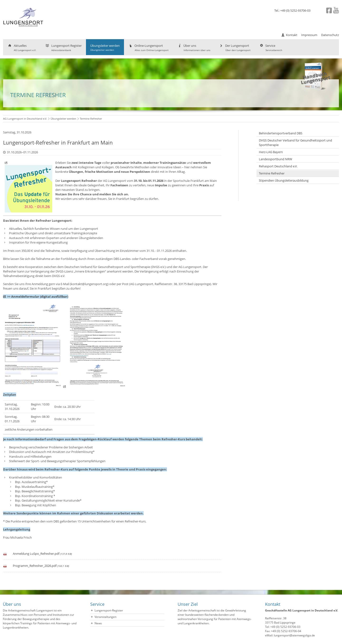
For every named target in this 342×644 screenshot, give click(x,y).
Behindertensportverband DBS (281, 133)
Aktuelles (22, 48)
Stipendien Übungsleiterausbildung (284, 180)
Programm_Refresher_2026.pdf (41, 566)
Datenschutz (330, 35)
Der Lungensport (235, 48)
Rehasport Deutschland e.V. (278, 166)
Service (271, 48)
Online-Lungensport (148, 48)
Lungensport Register (63, 48)
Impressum (309, 35)
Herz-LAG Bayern (271, 152)
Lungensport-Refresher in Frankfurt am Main (58, 142)
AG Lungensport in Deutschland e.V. (25, 119)
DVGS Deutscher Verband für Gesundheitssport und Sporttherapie (295, 143)
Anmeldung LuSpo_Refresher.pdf (42, 554)
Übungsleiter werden (105, 47)
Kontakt (292, 35)
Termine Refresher (272, 173)
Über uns (194, 48)
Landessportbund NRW (275, 159)
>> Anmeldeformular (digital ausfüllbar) (38, 296)
